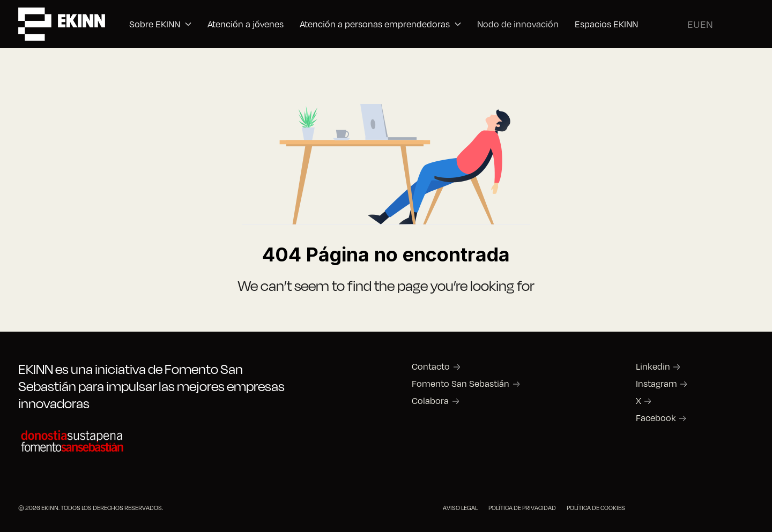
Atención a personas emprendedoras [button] (380, 24)
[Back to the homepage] (62, 24)
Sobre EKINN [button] (160, 24)
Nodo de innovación (518, 24)
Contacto (431, 366)
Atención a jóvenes (246, 24)
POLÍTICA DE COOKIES (596, 508)
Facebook (656, 418)
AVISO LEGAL (460, 508)
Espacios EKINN (606, 24)
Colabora (430, 401)
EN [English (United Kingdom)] (707, 24)
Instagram (656, 384)
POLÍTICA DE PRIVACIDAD (522, 508)
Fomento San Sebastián (461, 384)
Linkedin (653, 366)
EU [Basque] (694, 24)
